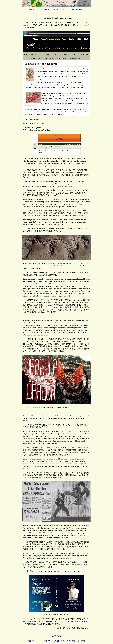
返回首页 (31, 10)
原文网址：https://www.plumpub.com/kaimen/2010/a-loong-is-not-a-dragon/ (53, 571)
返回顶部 (56, 636)
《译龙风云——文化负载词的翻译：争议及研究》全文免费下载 (64, 10)
